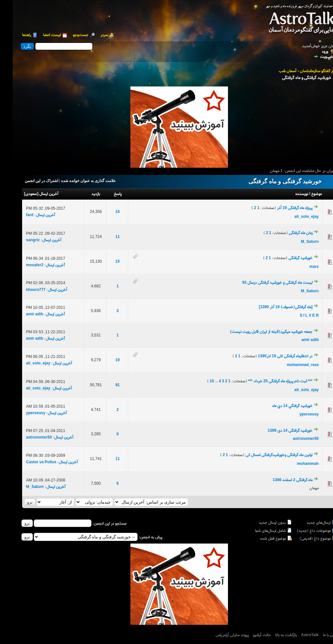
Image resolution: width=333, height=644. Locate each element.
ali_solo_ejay (294, 217)
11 (105, 237)
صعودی (19, 194)
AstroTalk (297, 635)
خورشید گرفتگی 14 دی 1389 (277, 431)
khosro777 (23, 290)
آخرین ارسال (36, 194)
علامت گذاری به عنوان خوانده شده (76, 181)
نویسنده (289, 194)
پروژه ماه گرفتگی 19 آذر (282, 208)
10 (105, 360)
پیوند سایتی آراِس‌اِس (220, 635)
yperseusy (296, 414)
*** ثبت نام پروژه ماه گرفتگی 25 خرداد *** (268, 381)
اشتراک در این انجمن (29, 181)
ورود (312, 52)
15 (105, 212)
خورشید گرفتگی (288, 258)
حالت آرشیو (249, 635)
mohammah (295, 464)
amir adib (22, 314)
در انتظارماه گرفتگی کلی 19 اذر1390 (273, 356)
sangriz (20, 240)
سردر (92, 35)
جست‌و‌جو (68, 35)
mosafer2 (22, 265)
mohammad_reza (290, 365)
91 (105, 385)
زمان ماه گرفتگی (288, 233)
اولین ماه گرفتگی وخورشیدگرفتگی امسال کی (266, 455)
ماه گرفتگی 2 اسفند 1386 (280, 480)
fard (17, 215)
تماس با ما (318, 635)
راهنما (14, 35)
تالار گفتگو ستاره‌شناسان (306, 71)
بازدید (83, 194)
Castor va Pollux (28, 462)
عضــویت (315, 57)
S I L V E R (297, 316)
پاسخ (105, 194)
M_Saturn (297, 242)
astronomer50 (293, 439)
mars (301, 267)
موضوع (304, 194)
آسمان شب (275, 71)
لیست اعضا (39, 35)
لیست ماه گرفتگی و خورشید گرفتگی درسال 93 (265, 283)
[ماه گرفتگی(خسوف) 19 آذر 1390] (273, 307)
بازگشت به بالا (273, 635)
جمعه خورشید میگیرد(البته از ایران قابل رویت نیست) (259, 332)
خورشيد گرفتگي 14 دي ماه (280, 406)
